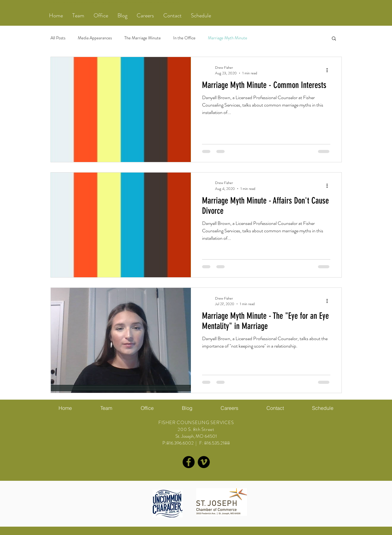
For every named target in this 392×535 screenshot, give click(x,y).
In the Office (184, 38)
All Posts (58, 38)
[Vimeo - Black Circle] (204, 462)
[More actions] (329, 70)
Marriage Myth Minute (228, 38)
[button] (78, 15)
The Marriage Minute (143, 38)
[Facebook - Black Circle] (189, 462)
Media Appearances (95, 38)
